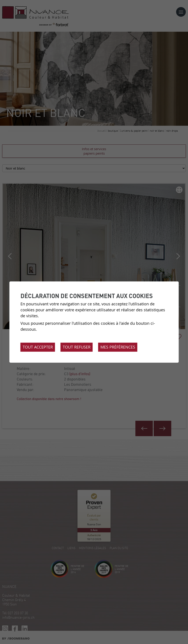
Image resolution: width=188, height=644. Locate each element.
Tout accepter (38, 347)
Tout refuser (77, 347)
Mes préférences (118, 347)
